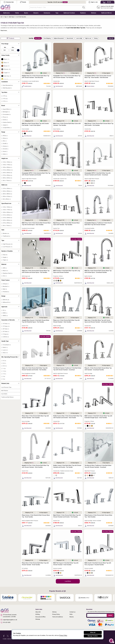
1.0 (4, 371)
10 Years (6, 324)
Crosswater (7, 114)
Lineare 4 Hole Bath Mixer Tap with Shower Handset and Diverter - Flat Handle (67, 466)
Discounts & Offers (40, 617)
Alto (5, 141)
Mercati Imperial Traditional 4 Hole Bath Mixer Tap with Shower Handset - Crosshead (67, 369)
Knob (5, 347)
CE (4, 310)
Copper (7, 73)
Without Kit (7, 302)
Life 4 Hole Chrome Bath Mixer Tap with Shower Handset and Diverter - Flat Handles (35, 369)
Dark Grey (7, 76)
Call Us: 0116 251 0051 (107, 6)
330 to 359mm (7, 191)
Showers (36, 13)
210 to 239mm (8, 170)
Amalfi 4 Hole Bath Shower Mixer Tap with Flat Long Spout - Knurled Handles (98, 564)
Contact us (72, 612)
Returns (72, 617)
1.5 (4, 374)
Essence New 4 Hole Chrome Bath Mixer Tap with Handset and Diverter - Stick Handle (68, 417)
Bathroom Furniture (69, 13)
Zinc (5, 276)
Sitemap (38, 619)
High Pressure (8, 244)
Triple (5, 260)
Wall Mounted (7, 88)
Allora (5, 136)
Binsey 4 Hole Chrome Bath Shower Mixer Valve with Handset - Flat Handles (66, 224)
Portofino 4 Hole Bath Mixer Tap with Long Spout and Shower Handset (67, 272)
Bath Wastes (5, 391)
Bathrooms (7, 13)
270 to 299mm (7, 175)
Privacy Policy (56, 614)
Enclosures (47, 13)
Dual (5, 255)
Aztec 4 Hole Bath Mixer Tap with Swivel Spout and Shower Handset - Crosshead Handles (98, 321)
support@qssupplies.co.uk (9, 620)
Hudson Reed (7, 122)
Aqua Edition (7, 109)
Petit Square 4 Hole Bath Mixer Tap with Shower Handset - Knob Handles (66, 564)
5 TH (5, 101)
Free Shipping (47, 38)
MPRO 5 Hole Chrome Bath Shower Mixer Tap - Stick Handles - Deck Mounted (98, 77)
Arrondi (6, 149)
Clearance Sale (9, 2)
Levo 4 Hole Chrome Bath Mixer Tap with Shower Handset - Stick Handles (66, 321)
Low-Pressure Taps (6, 387)
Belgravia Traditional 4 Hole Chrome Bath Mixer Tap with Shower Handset (98, 224)
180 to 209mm (7, 167)
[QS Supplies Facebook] (4, 636)
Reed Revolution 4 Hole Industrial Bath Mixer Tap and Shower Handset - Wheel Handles (67, 174)
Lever (5, 350)
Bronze (7, 66)
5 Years (6, 334)
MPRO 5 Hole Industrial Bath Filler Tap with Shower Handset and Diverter (36, 174)
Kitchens (94, 13)
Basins (26, 13)
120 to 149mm (7, 162)
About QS (38, 612)
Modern (6, 233)
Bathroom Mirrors (107, 13)
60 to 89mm (7, 199)
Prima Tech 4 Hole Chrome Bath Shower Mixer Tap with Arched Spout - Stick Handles (36, 224)
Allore (5, 138)
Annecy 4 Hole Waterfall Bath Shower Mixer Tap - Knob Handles (36, 516)
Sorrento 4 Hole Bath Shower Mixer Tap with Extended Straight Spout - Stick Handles (98, 417)
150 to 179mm (7, 165)
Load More (68, 581)
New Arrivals (70, 38)
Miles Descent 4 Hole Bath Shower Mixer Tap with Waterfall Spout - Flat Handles (36, 321)
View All (111, 38)
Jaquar (5, 125)
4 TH (5, 99)
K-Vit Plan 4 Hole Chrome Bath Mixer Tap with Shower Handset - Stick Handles (35, 466)
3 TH (5, 96)
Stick (5, 353)
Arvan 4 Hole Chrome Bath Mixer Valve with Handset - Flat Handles (67, 124)
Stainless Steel (8, 273)
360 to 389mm (7, 194)
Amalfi (5, 144)
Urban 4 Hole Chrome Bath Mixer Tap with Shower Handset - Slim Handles (35, 417)
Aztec (5, 154)
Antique (6, 284)
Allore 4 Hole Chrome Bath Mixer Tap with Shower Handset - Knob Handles (35, 564)
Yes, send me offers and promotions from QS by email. (101, 612)
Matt (5, 289)
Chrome (7, 69)
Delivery (54, 612)
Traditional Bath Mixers (7, 397)
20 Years (6, 329)
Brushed (6, 286)
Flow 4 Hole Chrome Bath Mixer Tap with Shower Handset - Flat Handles (67, 77)
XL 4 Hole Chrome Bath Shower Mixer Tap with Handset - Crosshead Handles (98, 369)
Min (5, 47)
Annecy (6, 146)
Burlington (6, 112)
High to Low (88, 38)
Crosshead (7, 345)
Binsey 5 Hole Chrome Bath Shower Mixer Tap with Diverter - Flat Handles (99, 124)
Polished (6, 292)
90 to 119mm (7, 181)
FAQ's (71, 614)
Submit (110, 615)
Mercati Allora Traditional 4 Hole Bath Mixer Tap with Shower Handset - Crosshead (98, 466)
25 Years (6, 332)
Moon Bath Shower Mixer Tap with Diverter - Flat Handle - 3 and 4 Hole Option (36, 124)
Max (13, 47)
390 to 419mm (7, 196)
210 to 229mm (7, 215)
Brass (6, 63)
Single (5, 257)
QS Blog (38, 614)
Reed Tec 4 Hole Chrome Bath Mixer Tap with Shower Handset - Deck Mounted (36, 77)
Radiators (83, 13)
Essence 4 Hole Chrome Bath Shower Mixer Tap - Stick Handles (98, 516)
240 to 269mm (7, 173)
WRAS (5, 316)
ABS (5, 268)
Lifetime (6, 337)
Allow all (93, 632)
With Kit (6, 300)
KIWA (5, 313)
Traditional (6, 236)
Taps (57, 13)
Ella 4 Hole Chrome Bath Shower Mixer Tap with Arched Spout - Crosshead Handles (98, 272)
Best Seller (38, 38)
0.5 (5, 366)
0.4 (4, 363)
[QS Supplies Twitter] (8, 636)
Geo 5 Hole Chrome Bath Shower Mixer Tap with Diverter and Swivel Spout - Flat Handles (36, 272)
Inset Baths (4, 394)
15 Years (6, 326)
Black (7, 59)
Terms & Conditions (58, 617)
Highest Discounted (59, 38)
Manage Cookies (93, 636)
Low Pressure (8, 247)
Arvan (5, 151)
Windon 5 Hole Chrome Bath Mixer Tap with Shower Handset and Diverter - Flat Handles (67, 516)
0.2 (4, 361)
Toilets (17, 13)
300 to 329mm (7, 178)
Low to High (79, 38)
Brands (23, 2)
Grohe (5, 120)
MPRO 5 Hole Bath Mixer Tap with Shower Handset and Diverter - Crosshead (98, 174)
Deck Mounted (8, 85)
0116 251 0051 (6, 623)
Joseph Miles (7, 128)
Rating (96, 38)
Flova (5, 117)
